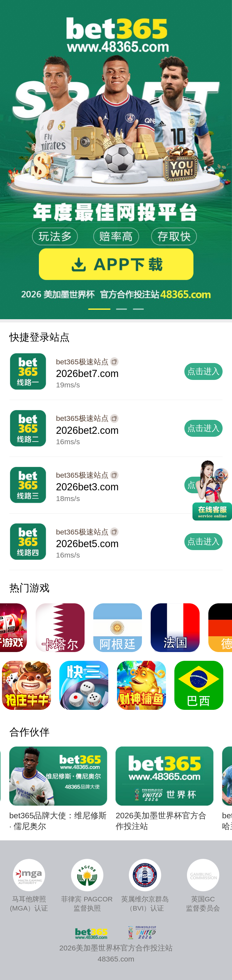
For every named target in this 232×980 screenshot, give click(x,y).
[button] (99, 309)
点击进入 (203, 371)
